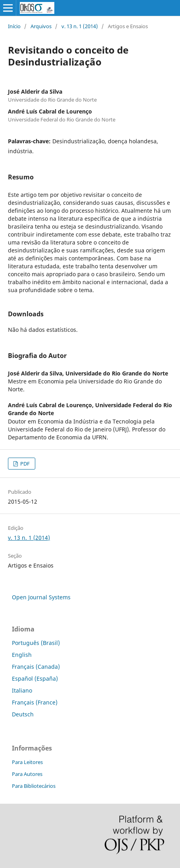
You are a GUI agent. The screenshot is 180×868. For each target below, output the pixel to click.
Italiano (22, 690)
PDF (24, 464)
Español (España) (35, 678)
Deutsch (23, 714)
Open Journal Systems (41, 597)
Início (14, 26)
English (22, 655)
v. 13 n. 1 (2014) (80, 26)
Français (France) (35, 702)
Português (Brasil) (36, 643)
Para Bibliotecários (34, 786)
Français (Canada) (36, 667)
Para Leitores (27, 762)
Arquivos (41, 26)
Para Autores (27, 774)
